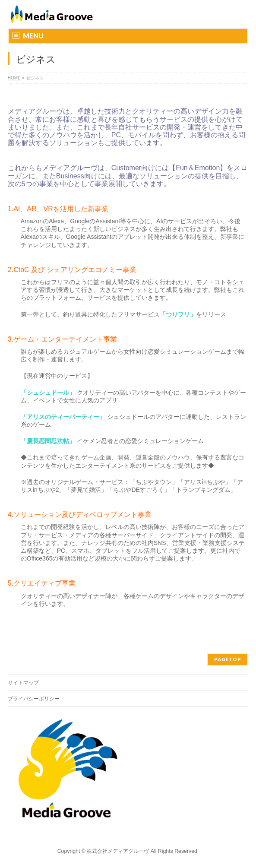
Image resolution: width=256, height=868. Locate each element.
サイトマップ (23, 683)
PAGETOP (228, 659)
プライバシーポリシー (34, 699)
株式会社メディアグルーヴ (118, 851)
